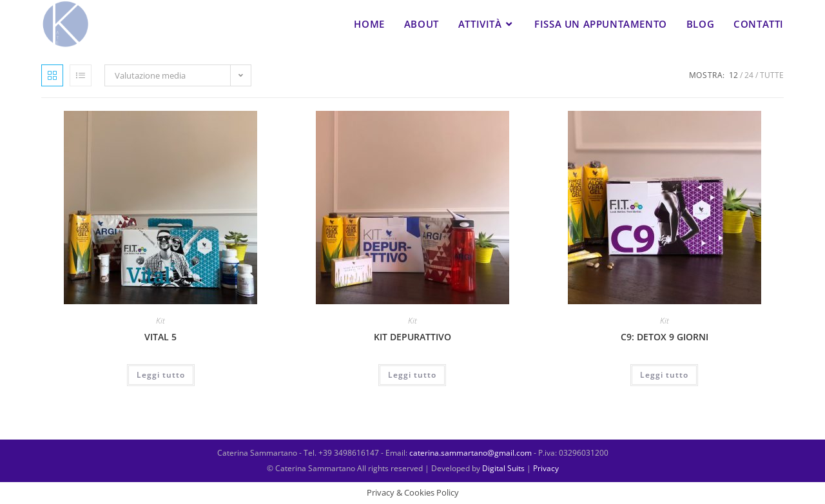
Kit (160, 321)
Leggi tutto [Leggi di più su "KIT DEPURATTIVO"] (412, 375)
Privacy (545, 468)
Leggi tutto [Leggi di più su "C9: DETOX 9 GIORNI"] (664, 375)
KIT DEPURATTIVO (412, 337)
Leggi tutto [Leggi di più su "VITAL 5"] (161, 375)
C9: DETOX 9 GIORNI (665, 337)
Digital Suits (504, 468)
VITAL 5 (160, 337)
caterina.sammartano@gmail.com (471, 453)
